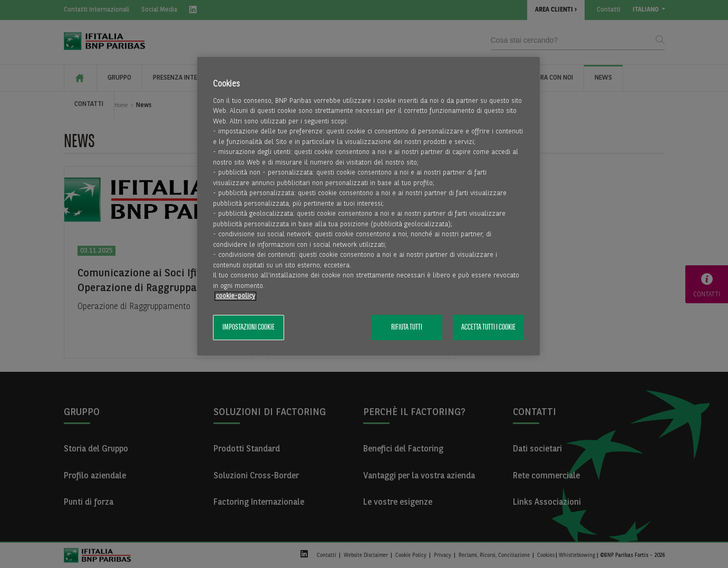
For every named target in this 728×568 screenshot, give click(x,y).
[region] (368, 206)
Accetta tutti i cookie (488, 328)
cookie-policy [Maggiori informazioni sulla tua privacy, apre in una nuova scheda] (235, 296)
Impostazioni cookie (249, 328)
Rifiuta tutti (407, 328)
